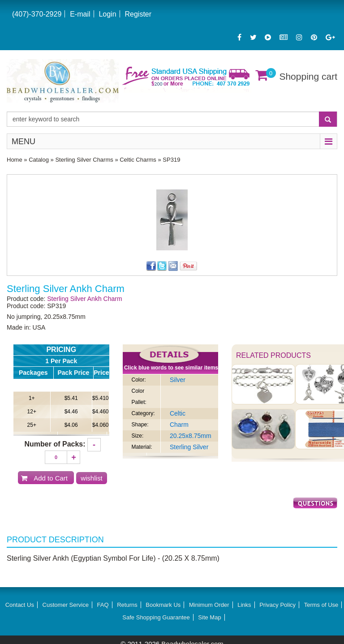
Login (107, 14)
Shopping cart (308, 76)
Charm (179, 425)
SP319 (171, 160)
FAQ (103, 605)
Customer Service (66, 605)
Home (15, 160)
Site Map (209, 617)
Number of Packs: (55, 444)
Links (244, 605)
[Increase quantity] (73, 457)
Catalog (39, 160)
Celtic (178, 413)
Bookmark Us (163, 605)
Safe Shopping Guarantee (156, 617)
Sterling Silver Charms (84, 160)
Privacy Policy (277, 605)
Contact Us (20, 605)
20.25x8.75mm (191, 436)
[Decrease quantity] (94, 445)
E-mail (80, 14)
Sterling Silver (189, 447)
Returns (127, 605)
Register (138, 14)
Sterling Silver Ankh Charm (84, 299)
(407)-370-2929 (37, 14)
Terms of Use (321, 605)
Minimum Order (209, 605)
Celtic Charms (138, 160)
